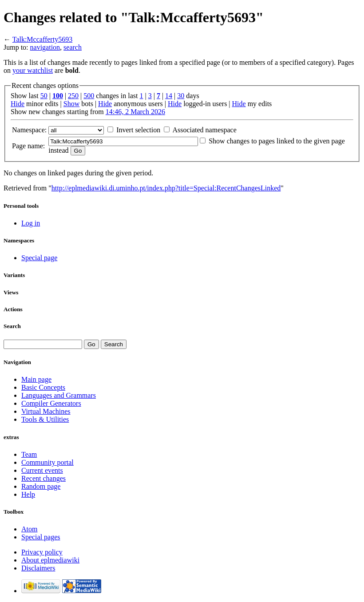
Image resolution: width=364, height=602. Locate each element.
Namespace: (29, 130)
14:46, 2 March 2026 (135, 112)
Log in (31, 223)
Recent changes (44, 478)
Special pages (41, 537)
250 (73, 96)
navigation (45, 47)
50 (44, 96)
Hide (18, 104)
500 (89, 96)
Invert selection (138, 130)
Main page (36, 379)
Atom (29, 529)
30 (181, 96)
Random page (41, 486)
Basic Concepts (43, 387)
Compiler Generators (51, 403)
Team (29, 454)
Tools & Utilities (45, 419)
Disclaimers (38, 568)
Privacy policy (42, 552)
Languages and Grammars (59, 395)
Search (12, 326)
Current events (42, 470)
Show (71, 104)
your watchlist (33, 70)
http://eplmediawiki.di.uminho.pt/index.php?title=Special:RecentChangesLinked (166, 188)
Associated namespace (204, 130)
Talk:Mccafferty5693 (42, 39)
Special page (39, 258)
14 (169, 96)
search (73, 47)
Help (28, 494)
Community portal (47, 462)
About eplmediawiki (50, 560)
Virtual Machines (46, 411)
